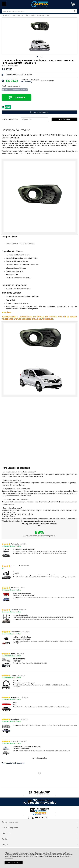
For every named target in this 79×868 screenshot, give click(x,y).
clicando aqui (42, 521)
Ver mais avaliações (39, 758)
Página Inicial (6, 15)
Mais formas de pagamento (11, 86)
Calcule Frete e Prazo (10, 119)
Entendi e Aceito (14, 863)
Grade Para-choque (43, 15)
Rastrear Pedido (13, 822)
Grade (33, 15)
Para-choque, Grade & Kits (20, 15)
